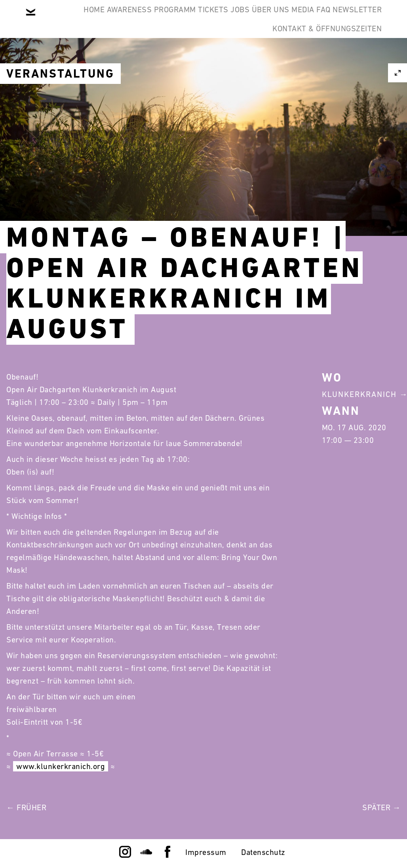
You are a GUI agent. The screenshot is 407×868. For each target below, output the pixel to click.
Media (364, 19)
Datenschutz (263, 852)
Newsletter (227, 57)
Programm (185, 19)
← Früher (26, 807)
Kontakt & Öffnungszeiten (321, 57)
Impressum (206, 852)
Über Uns (319, 19)
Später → (381, 807)
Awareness (127, 19)
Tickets (237, 19)
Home (79, 19)
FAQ (181, 57)
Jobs (276, 19)
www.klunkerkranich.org (61, 766)
